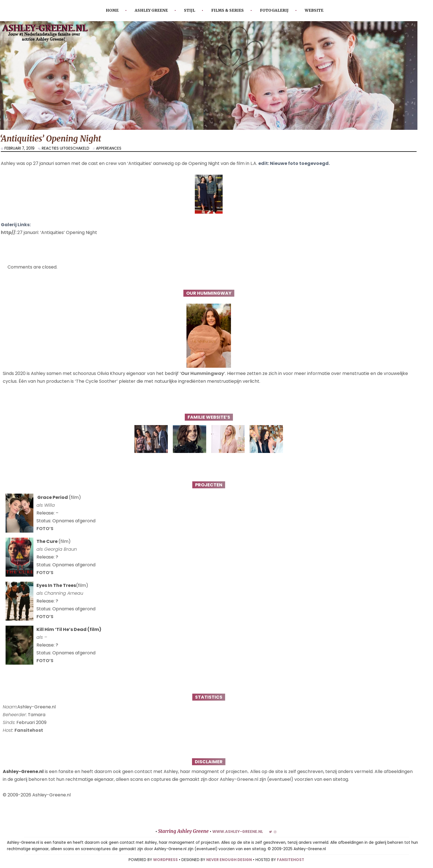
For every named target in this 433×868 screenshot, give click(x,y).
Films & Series (227, 10)
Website (314, 10)
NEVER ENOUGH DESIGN (229, 860)
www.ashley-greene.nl (238, 832)
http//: (9, 232)
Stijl (190, 10)
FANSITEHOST (291, 860)
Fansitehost (29, 730)
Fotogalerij (274, 10)
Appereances (109, 148)
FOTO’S (45, 529)
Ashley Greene (151, 10)
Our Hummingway (202, 373)
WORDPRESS (165, 860)
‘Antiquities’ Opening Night (51, 139)
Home (112, 10)
